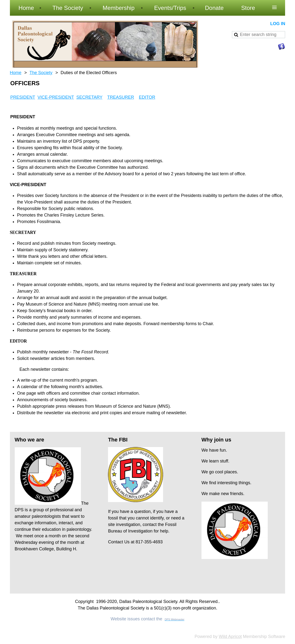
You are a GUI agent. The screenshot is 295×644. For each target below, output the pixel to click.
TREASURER (121, 97)
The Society (41, 73)
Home (16, 73)
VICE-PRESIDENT (56, 97)
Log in (278, 24)
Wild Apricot (230, 637)
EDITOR (147, 97)
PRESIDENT (23, 97)
